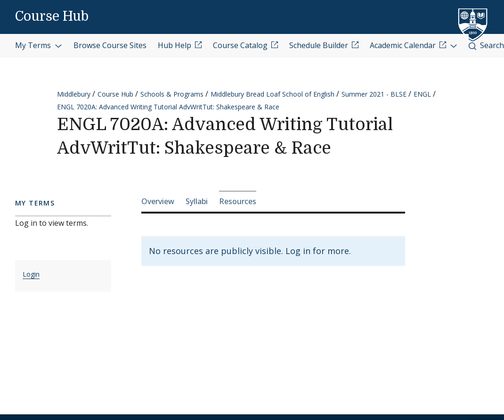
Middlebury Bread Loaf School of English (272, 94)
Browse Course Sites (110, 45)
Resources (238, 201)
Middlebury (74, 94)
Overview (158, 201)
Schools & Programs (172, 94)
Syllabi (197, 201)
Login (31, 274)
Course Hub (52, 16)
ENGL (422, 94)
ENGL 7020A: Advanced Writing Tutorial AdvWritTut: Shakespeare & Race (168, 107)
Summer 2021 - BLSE (374, 94)
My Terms (39, 45)
